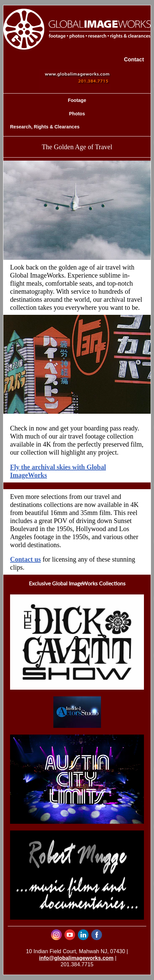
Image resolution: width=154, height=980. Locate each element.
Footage (77, 100)
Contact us (25, 559)
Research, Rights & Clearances (45, 127)
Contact (134, 60)
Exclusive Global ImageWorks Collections (77, 583)
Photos (77, 114)
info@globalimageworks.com (76, 958)
